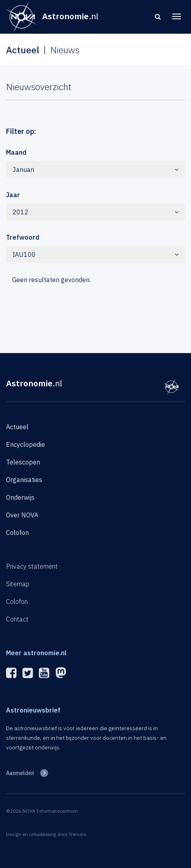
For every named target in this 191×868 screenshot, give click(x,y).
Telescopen (23, 462)
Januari (95, 170)
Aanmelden (20, 773)
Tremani (77, 834)
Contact (17, 619)
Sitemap (18, 584)
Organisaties (24, 480)
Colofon (17, 533)
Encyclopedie (25, 444)
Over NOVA (22, 515)
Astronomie (34, 383)
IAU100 (95, 254)
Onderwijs (20, 497)
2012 (95, 212)
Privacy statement (32, 566)
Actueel (17, 427)
